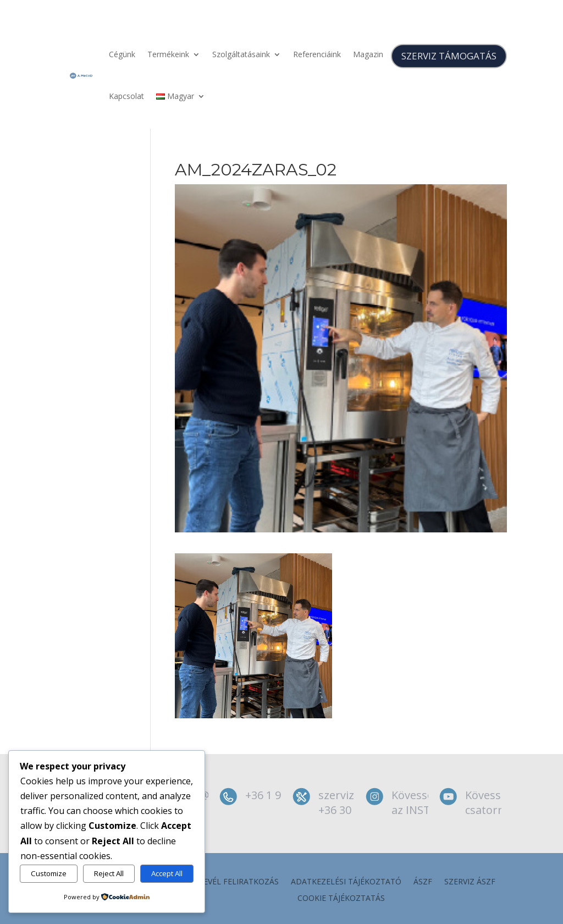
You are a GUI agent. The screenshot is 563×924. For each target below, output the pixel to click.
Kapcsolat (126, 96)
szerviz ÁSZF (470, 882)
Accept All (167, 873)
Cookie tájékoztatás (341, 899)
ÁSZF (423, 882)
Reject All (109, 873)
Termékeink (168, 54)
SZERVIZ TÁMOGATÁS (449, 56)
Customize (49, 873)
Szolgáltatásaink (241, 54)
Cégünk (122, 54)
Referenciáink (317, 54)
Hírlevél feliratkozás (233, 882)
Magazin (368, 54)
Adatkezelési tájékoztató (346, 882)
